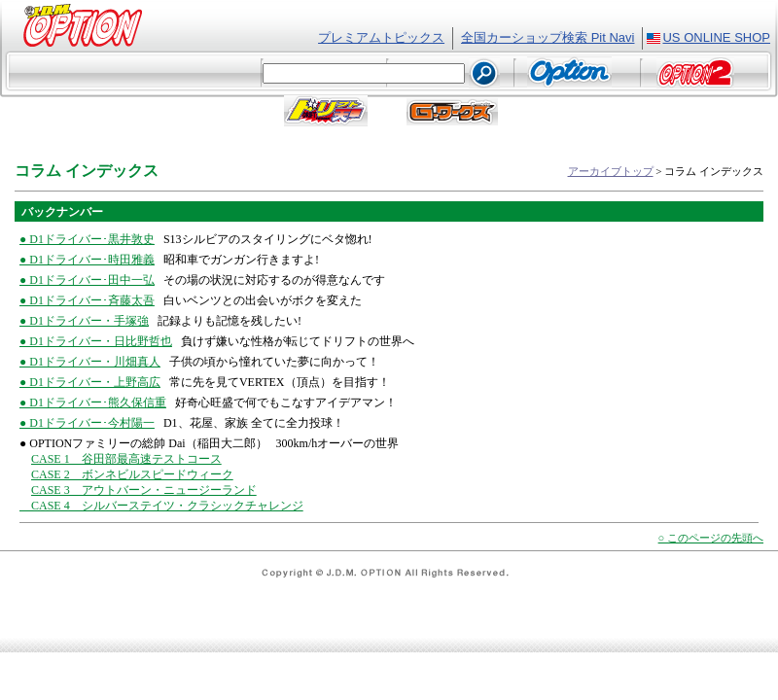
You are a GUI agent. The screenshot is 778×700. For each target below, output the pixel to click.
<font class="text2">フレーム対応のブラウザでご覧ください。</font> (389, 75)
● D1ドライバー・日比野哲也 (96, 341)
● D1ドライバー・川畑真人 (90, 362)
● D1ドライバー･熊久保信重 (93, 402)
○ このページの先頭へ (711, 538)
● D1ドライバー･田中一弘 (87, 280)
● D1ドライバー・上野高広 (90, 382)
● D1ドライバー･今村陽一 (87, 423)
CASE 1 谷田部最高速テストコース (126, 459)
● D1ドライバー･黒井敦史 (87, 239)
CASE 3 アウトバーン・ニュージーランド (144, 490)
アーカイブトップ (611, 171)
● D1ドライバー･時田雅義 (87, 260)
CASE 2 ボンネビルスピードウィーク (132, 474)
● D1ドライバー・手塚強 (84, 321)
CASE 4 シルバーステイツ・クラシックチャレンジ (161, 506)
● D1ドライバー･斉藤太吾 (87, 300)
